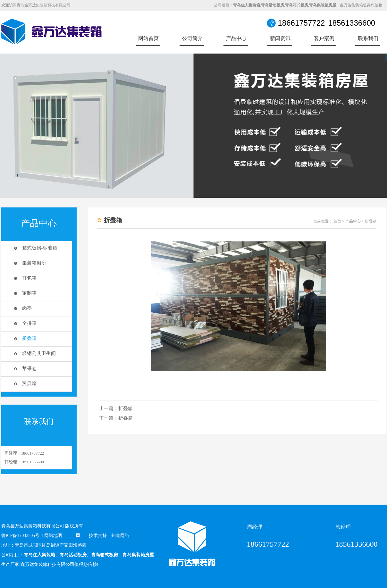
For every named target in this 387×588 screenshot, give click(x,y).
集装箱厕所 (34, 263)
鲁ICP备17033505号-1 (22, 536)
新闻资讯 (280, 38)
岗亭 (27, 308)
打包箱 (29, 278)
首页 (337, 221)
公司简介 (192, 38)
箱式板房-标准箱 (40, 248)
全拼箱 (29, 323)
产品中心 (236, 38)
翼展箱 (29, 383)
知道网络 (120, 536)
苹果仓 (29, 368)
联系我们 (368, 38)
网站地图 (53, 536)
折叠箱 (29, 338)
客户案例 (324, 38)
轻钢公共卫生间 (39, 353)
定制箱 (29, 293)
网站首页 (148, 38)
